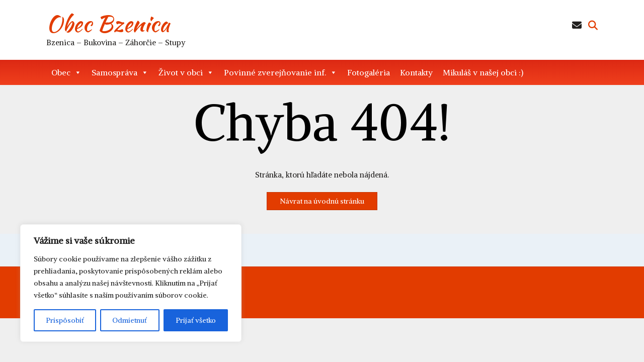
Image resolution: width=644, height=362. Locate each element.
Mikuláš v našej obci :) (483, 72)
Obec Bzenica (108, 24)
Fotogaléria (369, 72)
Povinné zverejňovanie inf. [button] (280, 72)
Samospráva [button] (120, 72)
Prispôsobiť (65, 320)
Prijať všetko (196, 320)
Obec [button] (66, 72)
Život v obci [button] (186, 72)
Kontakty (416, 72)
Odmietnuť (130, 320)
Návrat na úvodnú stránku (322, 201)
